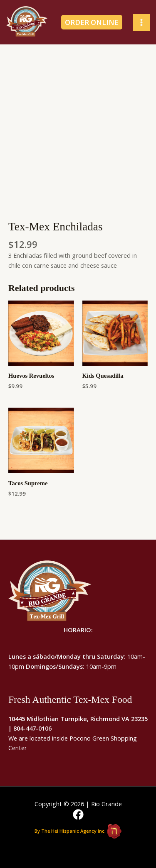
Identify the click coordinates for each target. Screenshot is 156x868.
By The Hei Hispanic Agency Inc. (70, 830)
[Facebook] (78, 814)
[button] (94, 22)
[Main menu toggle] (141, 22)
